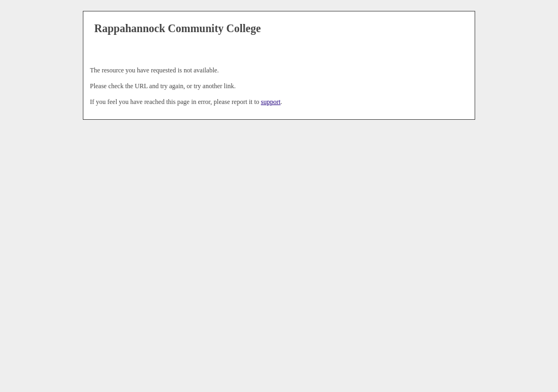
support (271, 102)
